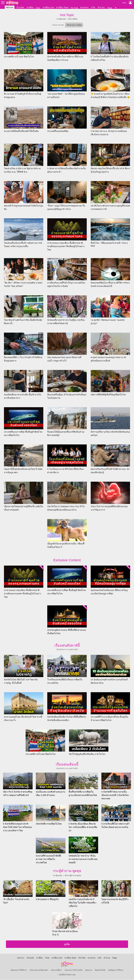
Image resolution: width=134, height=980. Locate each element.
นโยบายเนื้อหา (56, 970)
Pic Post (74, 8)
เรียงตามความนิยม (74, 25)
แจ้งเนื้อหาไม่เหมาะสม (67, 975)
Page (110, 8)
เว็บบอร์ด (20, 7)
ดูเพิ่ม (67, 945)
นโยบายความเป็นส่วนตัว (39, 970)
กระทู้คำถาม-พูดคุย (67, 871)
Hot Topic (67, 15)
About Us (89, 970)
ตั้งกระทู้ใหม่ (73, 19)
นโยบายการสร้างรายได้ (73, 970)
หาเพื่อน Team (62, 7)
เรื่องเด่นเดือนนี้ (67, 764)
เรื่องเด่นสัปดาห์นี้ (67, 646)
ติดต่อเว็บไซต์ (100, 970)
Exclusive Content (67, 560)
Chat (38, 8)
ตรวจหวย (84, 7)
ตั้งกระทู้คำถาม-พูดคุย (73, 876)
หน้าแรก (10, 7)
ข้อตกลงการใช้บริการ (19, 970)
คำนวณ (101, 7)
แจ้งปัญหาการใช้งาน (116, 970)
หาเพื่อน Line (48, 7)
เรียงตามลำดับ (58, 25)
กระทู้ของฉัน (61, 19)
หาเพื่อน (30, 7)
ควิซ (93, 7)
